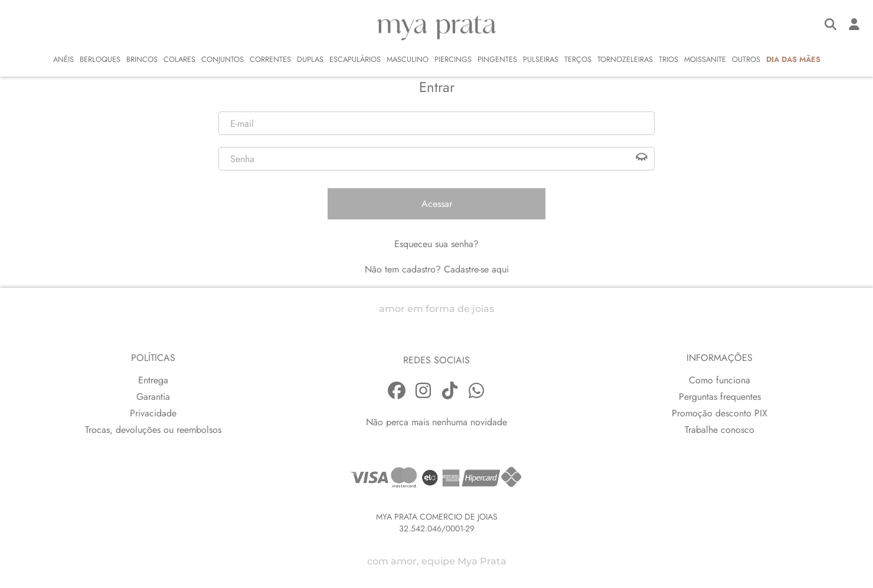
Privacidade (153, 413)
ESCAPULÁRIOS (355, 59)
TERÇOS (578, 59)
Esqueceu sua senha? (436, 244)
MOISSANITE (705, 59)
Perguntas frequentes (720, 397)
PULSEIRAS (541, 59)
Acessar (437, 204)
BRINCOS (142, 59)
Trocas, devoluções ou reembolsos (153, 430)
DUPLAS (310, 59)
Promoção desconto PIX (720, 413)
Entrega (153, 380)
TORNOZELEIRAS (625, 59)
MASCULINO (408, 59)
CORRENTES (270, 59)
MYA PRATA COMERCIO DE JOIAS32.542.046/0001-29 (437, 523)
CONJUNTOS (223, 59)
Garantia (153, 397)
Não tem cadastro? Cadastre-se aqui (437, 269)
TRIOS (668, 59)
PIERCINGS (453, 59)
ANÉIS (63, 59)
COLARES (179, 59)
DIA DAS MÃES (793, 59)
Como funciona (720, 380)
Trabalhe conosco (720, 430)
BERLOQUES (100, 59)
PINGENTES (497, 59)
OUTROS (746, 59)
